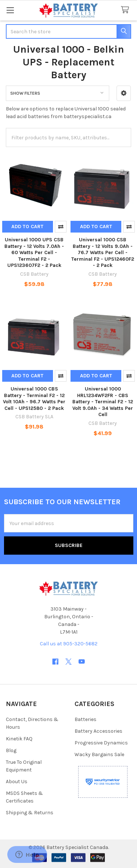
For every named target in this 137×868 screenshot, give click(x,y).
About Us (17, 782)
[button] (124, 93)
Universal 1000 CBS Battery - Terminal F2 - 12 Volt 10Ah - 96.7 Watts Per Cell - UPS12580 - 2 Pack (34, 399)
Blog (11, 750)
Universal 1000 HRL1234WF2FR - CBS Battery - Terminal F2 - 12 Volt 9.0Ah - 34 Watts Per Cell (103, 402)
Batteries (85, 719)
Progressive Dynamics (101, 743)
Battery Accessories (98, 731)
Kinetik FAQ (19, 739)
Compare (61, 227)
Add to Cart (27, 227)
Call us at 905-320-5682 (69, 644)
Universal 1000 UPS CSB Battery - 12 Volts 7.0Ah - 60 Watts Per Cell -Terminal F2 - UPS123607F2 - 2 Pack (34, 252)
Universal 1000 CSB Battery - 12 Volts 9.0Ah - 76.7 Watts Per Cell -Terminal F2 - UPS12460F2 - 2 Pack (103, 252)
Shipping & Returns (30, 813)
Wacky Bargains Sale (99, 754)
